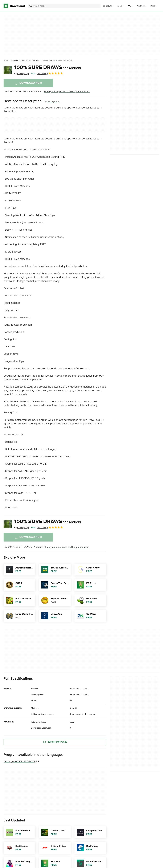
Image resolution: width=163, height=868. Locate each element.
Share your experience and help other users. (67, 92)
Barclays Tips (54, 101)
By (22, 74)
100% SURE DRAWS (48, 67)
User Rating (50, 73)
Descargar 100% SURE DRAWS (19, 761)
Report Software (55, 742)
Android (141, 6)
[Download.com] (14, 6)
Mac (120, 6)
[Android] (15, 60)
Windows (107, 6)
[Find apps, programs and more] (64, 6)
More (154, 6)
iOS (129, 6)
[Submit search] (31, 6)
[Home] (6, 60)
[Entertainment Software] (30, 60)
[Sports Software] (49, 60)
